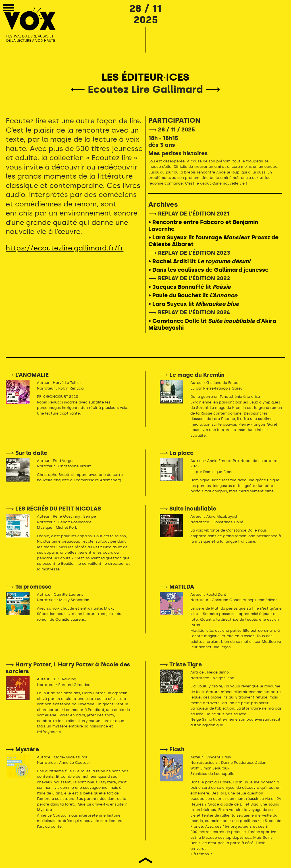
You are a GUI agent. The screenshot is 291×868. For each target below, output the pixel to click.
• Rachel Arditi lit (199, 261)
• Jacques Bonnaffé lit (190, 287)
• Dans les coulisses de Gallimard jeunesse (208, 270)
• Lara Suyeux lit (194, 304)
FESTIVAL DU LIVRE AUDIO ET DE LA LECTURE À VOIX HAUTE (31, 39)
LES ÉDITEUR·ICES (145, 77)
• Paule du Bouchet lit (193, 295)
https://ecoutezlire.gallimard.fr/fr (65, 248)
